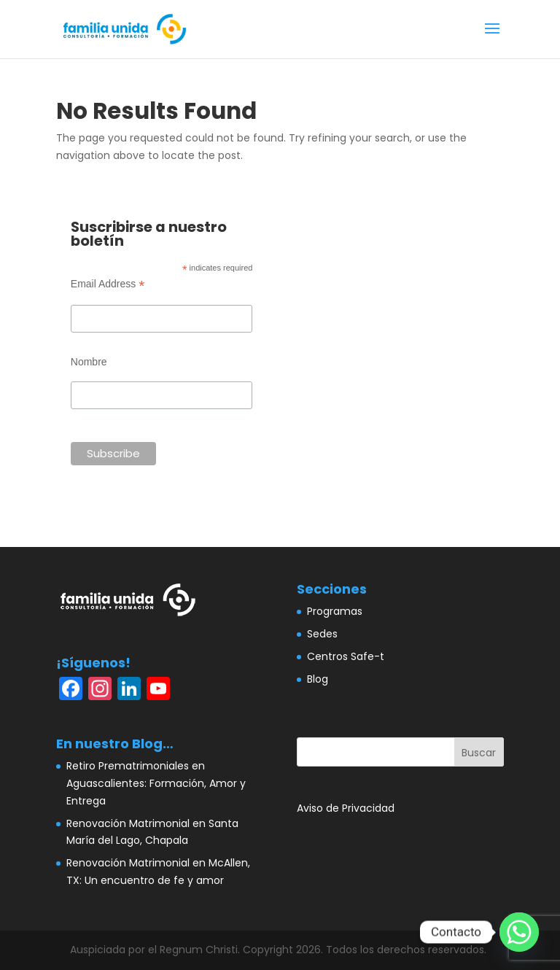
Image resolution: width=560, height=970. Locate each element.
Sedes (322, 634)
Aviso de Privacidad (346, 808)
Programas (335, 611)
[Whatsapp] (519, 932)
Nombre (89, 362)
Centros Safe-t (346, 656)
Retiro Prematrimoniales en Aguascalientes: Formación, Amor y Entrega (156, 783)
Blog (318, 679)
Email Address (108, 284)
